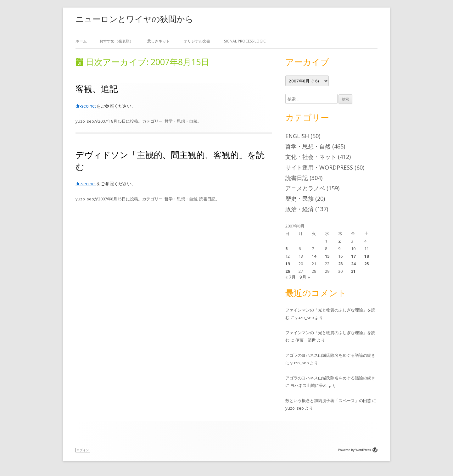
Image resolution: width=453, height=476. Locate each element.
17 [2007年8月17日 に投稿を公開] (353, 256)
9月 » (305, 277)
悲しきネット (159, 41)
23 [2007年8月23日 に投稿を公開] (340, 264)
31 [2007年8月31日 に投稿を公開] (353, 271)
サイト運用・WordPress (319, 167)
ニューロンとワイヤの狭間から (134, 19)
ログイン (83, 450)
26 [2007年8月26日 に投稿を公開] (288, 271)
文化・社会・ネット (311, 157)
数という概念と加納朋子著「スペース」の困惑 (328, 400)
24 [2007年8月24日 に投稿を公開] (353, 264)
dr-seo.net (86, 106)
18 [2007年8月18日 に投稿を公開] (366, 256)
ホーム (81, 41)
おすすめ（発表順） (116, 41)
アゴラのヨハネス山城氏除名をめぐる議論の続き (330, 355)
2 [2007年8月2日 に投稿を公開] (339, 241)
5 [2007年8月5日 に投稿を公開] (286, 249)
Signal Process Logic (245, 41)
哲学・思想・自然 (181, 121)
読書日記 (207, 199)
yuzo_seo (85, 121)
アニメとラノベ (305, 188)
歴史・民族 (299, 199)
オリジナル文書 (197, 41)
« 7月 (291, 277)
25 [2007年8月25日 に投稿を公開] (366, 264)
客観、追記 (97, 89)
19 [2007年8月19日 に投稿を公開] (288, 264)
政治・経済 (299, 209)
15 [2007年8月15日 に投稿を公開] (327, 256)
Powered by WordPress (358, 450)
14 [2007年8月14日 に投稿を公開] (314, 256)
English (297, 136)
